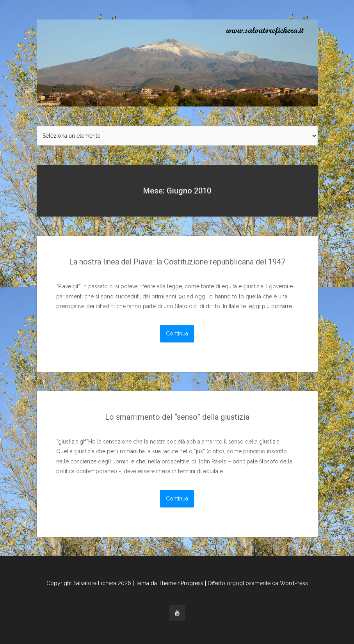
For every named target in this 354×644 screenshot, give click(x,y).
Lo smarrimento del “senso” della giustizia (177, 417)
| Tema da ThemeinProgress (168, 583)
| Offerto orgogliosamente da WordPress (256, 583)
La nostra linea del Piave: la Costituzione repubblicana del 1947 (177, 262)
